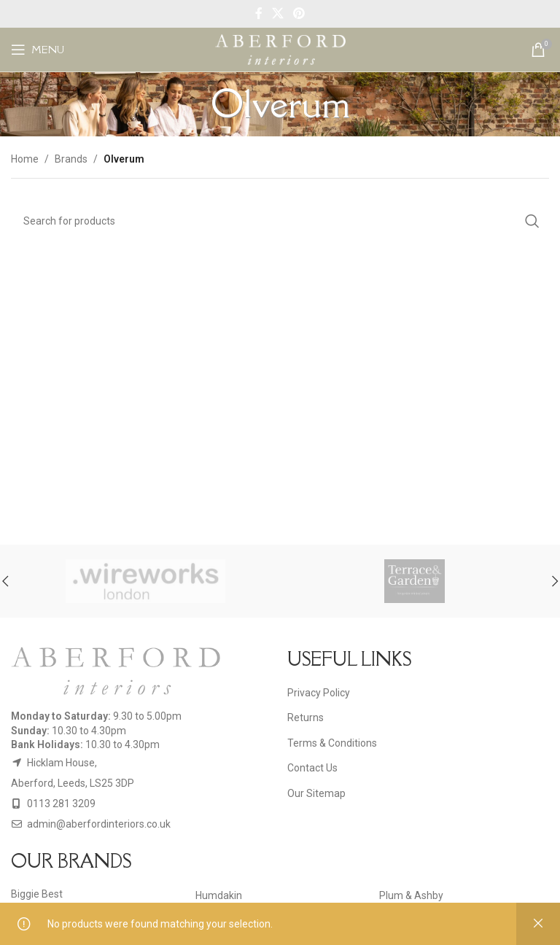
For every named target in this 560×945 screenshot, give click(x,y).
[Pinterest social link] (299, 13)
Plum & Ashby (411, 895)
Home (25, 159)
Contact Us (312, 768)
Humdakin (219, 895)
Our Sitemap (316, 793)
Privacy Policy (319, 693)
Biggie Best (37, 894)
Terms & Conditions (332, 743)
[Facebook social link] (258, 13)
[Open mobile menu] (38, 50)
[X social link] (277, 13)
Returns (306, 717)
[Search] (280, 221)
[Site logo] (280, 49)
